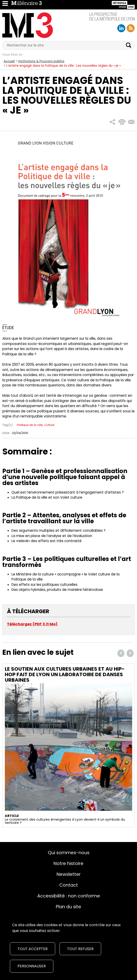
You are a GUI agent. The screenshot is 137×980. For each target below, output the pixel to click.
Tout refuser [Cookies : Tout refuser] (80, 949)
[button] (113, 122)
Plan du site (68, 907)
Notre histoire (68, 863)
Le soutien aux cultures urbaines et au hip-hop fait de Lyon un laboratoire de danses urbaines (65, 674)
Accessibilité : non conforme (69, 896)
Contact (69, 885)
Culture (49, 425)
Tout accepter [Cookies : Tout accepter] (33, 949)
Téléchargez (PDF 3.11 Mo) (32, 624)
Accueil (9, 61)
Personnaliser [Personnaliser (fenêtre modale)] (32, 966)
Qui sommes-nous (69, 853)
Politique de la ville (30, 425)
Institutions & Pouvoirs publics (41, 61)
